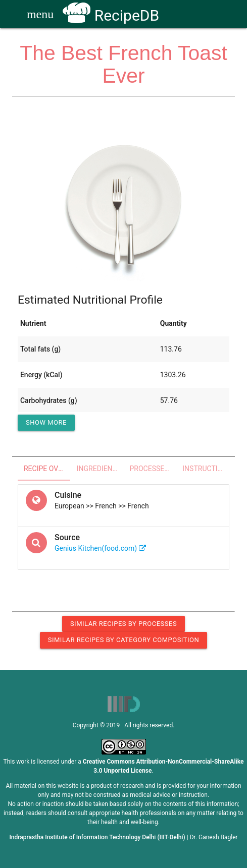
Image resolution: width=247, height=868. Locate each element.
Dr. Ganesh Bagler (214, 837)
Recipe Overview (47, 469)
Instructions (206, 469)
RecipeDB (111, 15)
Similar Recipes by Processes (124, 624)
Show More (46, 422)
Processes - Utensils (153, 469)
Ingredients (99, 469)
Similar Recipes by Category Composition (124, 640)
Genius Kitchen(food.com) (100, 548)
